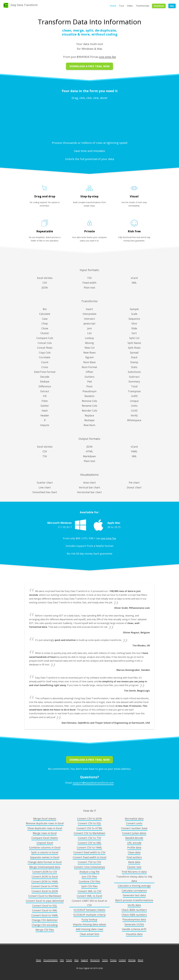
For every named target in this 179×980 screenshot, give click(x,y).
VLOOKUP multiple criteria (89, 915)
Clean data (134, 852)
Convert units (134, 823)
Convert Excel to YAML (45, 915)
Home (113, 6)
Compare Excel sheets (45, 838)
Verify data (134, 905)
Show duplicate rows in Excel (45, 828)
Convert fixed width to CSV (89, 852)
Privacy (113, 960)
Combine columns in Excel (45, 847)
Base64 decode (134, 838)
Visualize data (134, 934)
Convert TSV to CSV (89, 862)
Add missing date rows (89, 929)
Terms (105, 960)
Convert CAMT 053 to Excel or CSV (89, 903)
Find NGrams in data (134, 872)
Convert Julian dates (134, 833)
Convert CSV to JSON (89, 819)
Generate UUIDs (134, 924)
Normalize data (134, 819)
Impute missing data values (89, 924)
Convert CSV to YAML (89, 847)
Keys (76, 960)
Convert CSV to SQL (89, 823)
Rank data (134, 862)
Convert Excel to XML (45, 910)
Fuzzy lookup (89, 919)
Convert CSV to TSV (89, 838)
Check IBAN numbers (134, 910)
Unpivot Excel (45, 843)
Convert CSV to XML (89, 843)
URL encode (134, 843)
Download (159, 6)
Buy (172, 6)
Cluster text (134, 867)
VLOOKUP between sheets (89, 910)
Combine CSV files (89, 881)
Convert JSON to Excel (45, 877)
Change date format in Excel (45, 862)
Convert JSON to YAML (45, 881)
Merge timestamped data (45, 867)
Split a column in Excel (45, 852)
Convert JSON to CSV (45, 872)
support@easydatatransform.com (93, 783)
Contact (122, 960)
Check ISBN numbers (134, 915)
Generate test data (134, 895)
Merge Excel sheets (45, 819)
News (39, 960)
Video (130, 6)
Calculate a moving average (134, 886)
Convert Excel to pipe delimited (45, 901)
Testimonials (142, 6)
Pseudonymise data (134, 919)
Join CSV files (89, 877)
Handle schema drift (134, 929)
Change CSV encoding (45, 925)
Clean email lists (89, 934)
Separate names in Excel (45, 857)
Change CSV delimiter (45, 920)
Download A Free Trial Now (89, 66)
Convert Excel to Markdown (45, 896)
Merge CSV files (45, 930)
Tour (122, 6)
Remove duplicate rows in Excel (45, 823)
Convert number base (134, 828)
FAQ (62, 960)
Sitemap (132, 960)
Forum (69, 960)
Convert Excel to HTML (45, 886)
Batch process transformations (134, 900)
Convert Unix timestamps (89, 867)
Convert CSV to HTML (89, 828)
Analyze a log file (89, 872)
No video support (89, 120)
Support (84, 960)
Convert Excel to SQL (45, 906)
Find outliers (134, 857)
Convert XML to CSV (89, 891)
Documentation (50, 960)
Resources (95, 960)
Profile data (134, 847)
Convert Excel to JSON (45, 891)
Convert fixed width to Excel (89, 857)
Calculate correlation (134, 891)
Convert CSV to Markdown (89, 833)
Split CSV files (89, 886)
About (140, 960)
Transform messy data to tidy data (134, 879)
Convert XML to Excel (89, 896)
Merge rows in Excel (45, 833)
